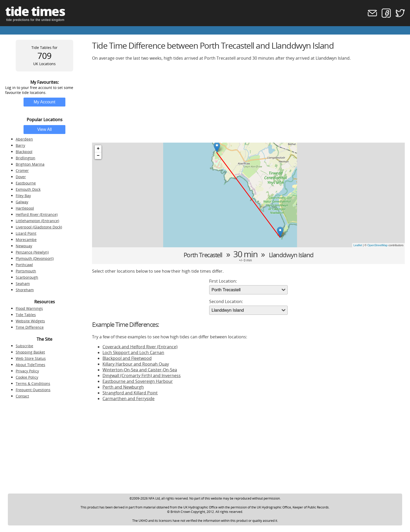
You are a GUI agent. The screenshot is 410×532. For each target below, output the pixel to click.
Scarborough (27, 277)
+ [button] (98, 149)
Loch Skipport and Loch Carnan (133, 352)
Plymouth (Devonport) (35, 258)
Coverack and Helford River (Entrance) (140, 347)
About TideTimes (30, 365)
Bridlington (25, 158)
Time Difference (30, 327)
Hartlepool (25, 208)
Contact (22, 396)
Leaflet (358, 245)
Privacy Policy (27, 371)
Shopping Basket (30, 352)
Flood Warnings (29, 308)
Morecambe (26, 240)
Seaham (23, 284)
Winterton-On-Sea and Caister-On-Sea (140, 370)
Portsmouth (26, 271)
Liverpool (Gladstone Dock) (39, 227)
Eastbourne (26, 183)
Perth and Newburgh (123, 387)
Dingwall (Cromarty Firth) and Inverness (142, 376)
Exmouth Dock (28, 189)
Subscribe (24, 346)
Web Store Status (31, 358)
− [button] (98, 156)
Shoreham (25, 290)
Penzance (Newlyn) (32, 252)
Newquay (24, 246)
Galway (22, 202)
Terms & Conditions (33, 383)
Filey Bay (23, 196)
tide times (35, 11)
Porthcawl (24, 265)
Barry (20, 145)
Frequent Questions (33, 390)
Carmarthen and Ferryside (129, 399)
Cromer (22, 170)
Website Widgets (30, 321)
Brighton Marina (30, 164)
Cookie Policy (27, 377)
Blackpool (24, 152)
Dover (21, 177)
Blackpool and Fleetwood (127, 358)
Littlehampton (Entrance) (37, 221)
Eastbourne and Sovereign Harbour (138, 381)
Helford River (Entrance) (37, 214)
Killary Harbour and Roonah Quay (136, 364)
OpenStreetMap (378, 245)
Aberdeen (24, 139)
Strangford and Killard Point (130, 393)
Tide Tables (26, 315)
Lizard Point (26, 233)
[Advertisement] (248, 102)
